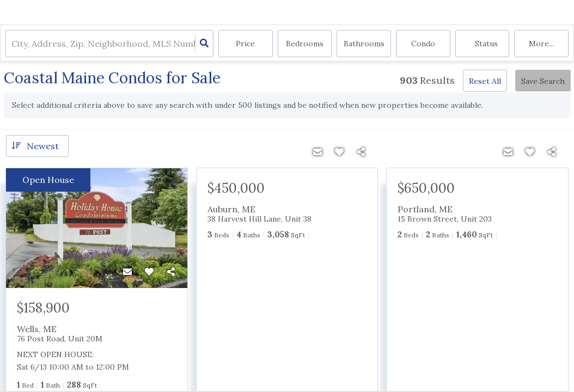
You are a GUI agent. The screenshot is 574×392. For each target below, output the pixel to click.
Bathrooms (364, 44)
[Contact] (127, 272)
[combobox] (13, 44)
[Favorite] (149, 272)
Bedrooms (305, 44)
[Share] (171, 272)
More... (541, 44)
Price (245, 44)
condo (423, 44)
